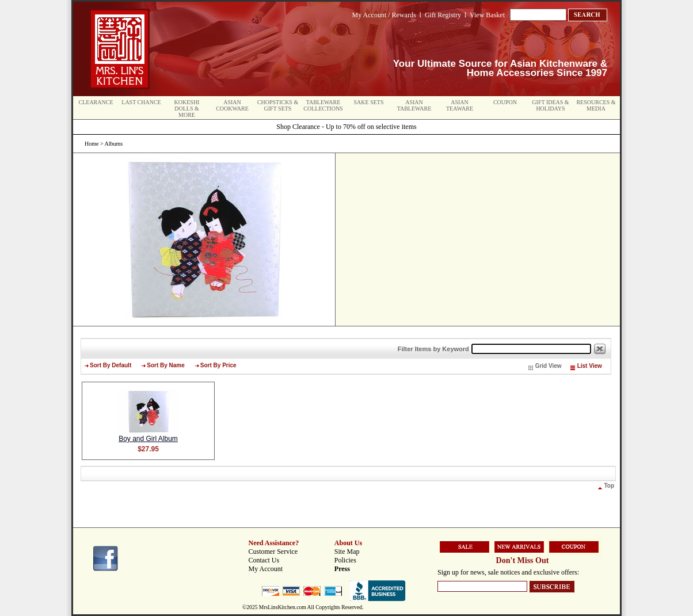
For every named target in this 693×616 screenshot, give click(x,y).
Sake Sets (369, 102)
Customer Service (273, 552)
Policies (345, 560)
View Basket (487, 15)
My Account (266, 569)
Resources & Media (596, 105)
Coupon (505, 102)
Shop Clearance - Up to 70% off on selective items (346, 127)
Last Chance (141, 102)
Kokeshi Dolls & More (187, 109)
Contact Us (264, 560)
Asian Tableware (414, 105)
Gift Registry (443, 15)
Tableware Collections (323, 105)
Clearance (96, 102)
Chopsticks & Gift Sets (278, 105)
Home (92, 144)
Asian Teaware (460, 105)
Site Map (347, 552)
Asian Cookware (232, 105)
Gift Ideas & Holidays (550, 105)
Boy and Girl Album (148, 439)
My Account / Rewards (384, 15)
